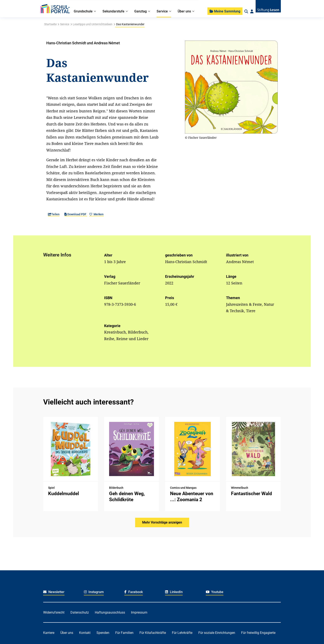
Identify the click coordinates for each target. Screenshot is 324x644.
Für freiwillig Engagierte (258, 633)
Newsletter (54, 592)
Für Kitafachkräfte (153, 633)
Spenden (103, 633)
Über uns (67, 633)
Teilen (54, 214)
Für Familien (124, 633)
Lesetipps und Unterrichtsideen (93, 24)
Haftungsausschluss (110, 612)
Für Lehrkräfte (182, 633)
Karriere (49, 633)
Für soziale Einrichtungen (217, 633)
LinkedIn (174, 592)
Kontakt (85, 633)
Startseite (50, 24)
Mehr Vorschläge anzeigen (162, 522)
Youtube (215, 592)
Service (65, 24)
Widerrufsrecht (54, 612)
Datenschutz (80, 612)
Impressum (139, 612)
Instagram (94, 592)
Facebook (134, 592)
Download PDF (76, 214)
